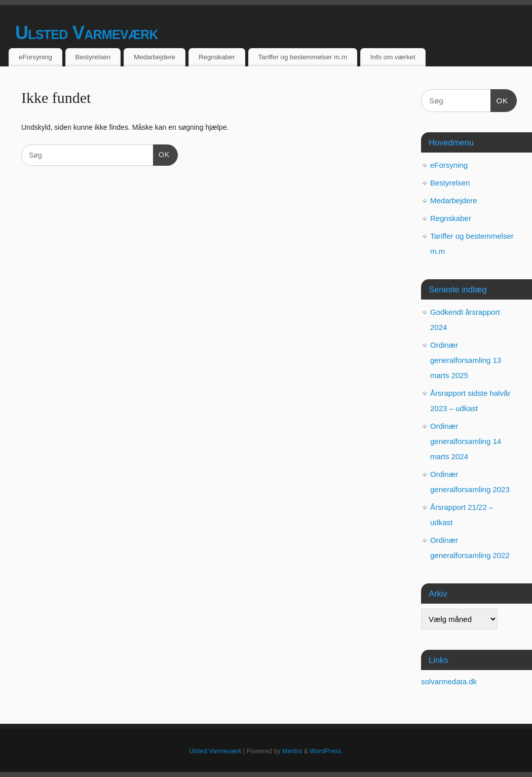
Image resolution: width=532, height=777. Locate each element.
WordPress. (326, 751)
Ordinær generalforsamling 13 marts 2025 (466, 360)
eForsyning (35, 57)
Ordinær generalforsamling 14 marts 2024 (466, 441)
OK (161, 154)
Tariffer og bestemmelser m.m (302, 57)
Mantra (292, 751)
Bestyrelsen (93, 57)
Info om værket (393, 57)
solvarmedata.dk (449, 681)
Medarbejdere (155, 57)
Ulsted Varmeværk (87, 33)
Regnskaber (217, 57)
